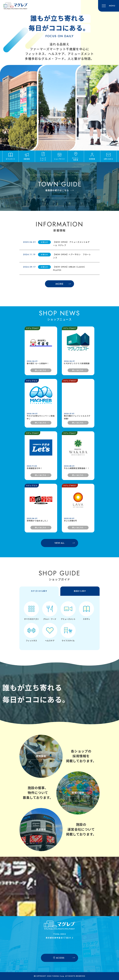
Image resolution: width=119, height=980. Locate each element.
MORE (59, 284)
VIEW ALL (59, 543)
